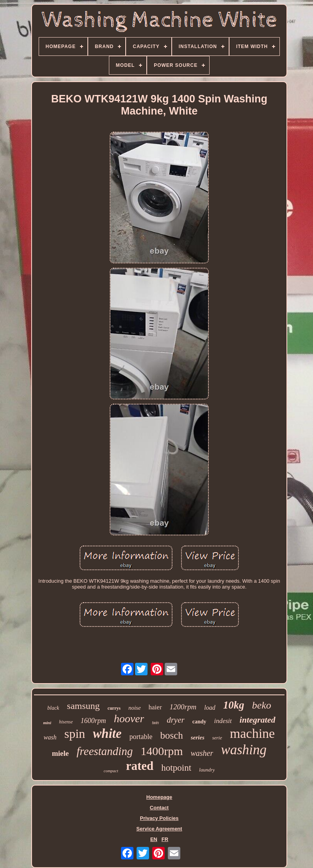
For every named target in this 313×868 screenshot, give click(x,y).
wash (50, 737)
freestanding (105, 751)
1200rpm (183, 707)
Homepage (159, 797)
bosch (171, 735)
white (107, 734)
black (53, 708)
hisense (66, 722)
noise (135, 708)
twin (155, 723)
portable (141, 737)
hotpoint (176, 768)
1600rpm (93, 721)
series (198, 737)
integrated (258, 720)
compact (111, 771)
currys (114, 708)
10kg (234, 705)
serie (217, 738)
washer (202, 753)
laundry (207, 770)
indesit (223, 721)
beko (262, 705)
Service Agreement (159, 829)
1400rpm (162, 751)
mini (47, 723)
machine (252, 733)
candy (199, 722)
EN (154, 839)
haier (155, 707)
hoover (129, 719)
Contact (159, 808)
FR (165, 839)
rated (140, 766)
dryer (176, 720)
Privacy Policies (159, 818)
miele (60, 753)
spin (75, 734)
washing (244, 750)
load (210, 708)
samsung (84, 706)
